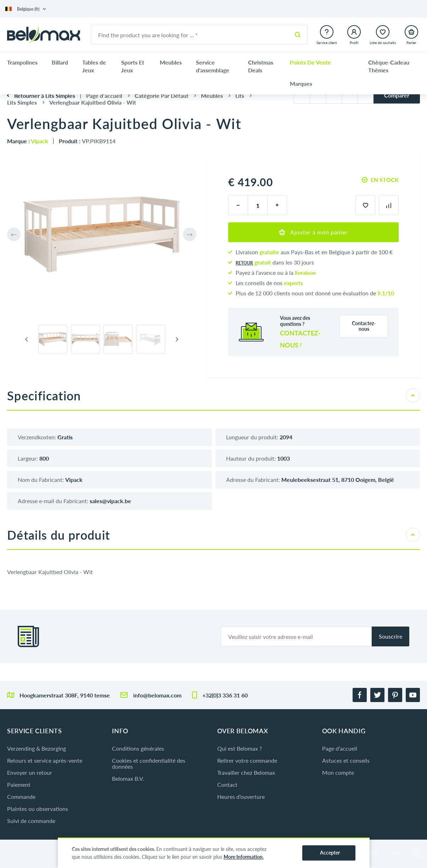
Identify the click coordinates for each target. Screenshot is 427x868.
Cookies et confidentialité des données (149, 763)
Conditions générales (138, 748)
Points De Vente (310, 62)
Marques (301, 84)
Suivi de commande (31, 821)
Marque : (28, 141)
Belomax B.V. (128, 778)
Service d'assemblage (213, 66)
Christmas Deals (261, 66)
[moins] (238, 205)
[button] (26, 9)
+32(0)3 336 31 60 (225, 695)
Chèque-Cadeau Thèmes (389, 66)
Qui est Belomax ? (240, 748)
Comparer (397, 95)
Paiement (19, 784)
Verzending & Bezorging (36, 748)
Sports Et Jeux (133, 66)
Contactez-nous (364, 326)
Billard (60, 62)
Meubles (171, 62)
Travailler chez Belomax (246, 772)
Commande (21, 797)
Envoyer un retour (30, 772)
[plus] (277, 205)
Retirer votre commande (247, 760)
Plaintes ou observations (38, 809)
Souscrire (391, 636)
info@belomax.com (157, 695)
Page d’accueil (340, 748)
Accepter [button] (330, 853)
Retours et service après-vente (45, 760)
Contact (227, 784)
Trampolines (22, 62)
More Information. (244, 857)
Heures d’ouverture (241, 797)
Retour (244, 263)
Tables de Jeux (94, 66)
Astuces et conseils (346, 760)
